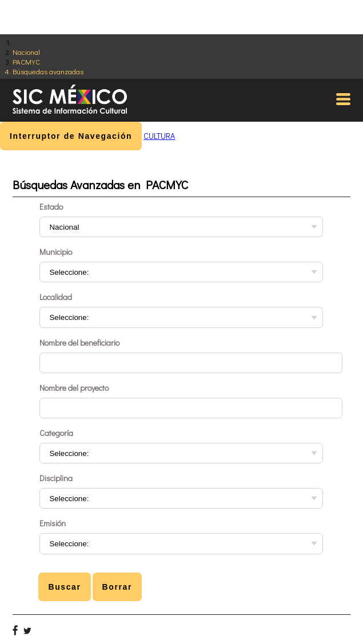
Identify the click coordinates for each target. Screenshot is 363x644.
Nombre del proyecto (74, 388)
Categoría (56, 433)
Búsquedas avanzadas (48, 71)
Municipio (56, 252)
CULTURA (159, 136)
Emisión (53, 523)
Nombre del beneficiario (79, 343)
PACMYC (26, 61)
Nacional (26, 52)
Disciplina (56, 478)
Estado (51, 207)
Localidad (56, 297)
